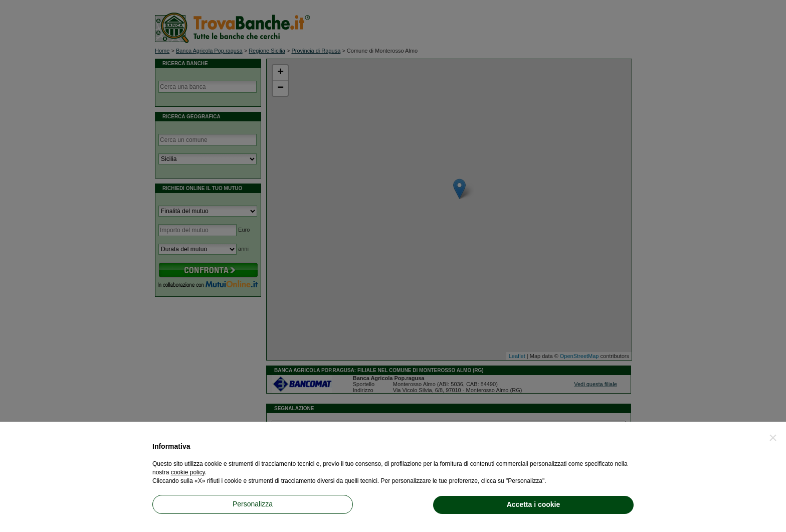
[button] (773, 438)
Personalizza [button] (253, 504)
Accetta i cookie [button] (534, 504)
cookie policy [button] (188, 472)
